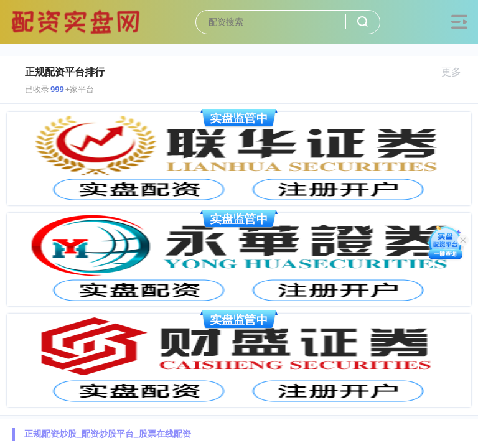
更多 (457, 72)
